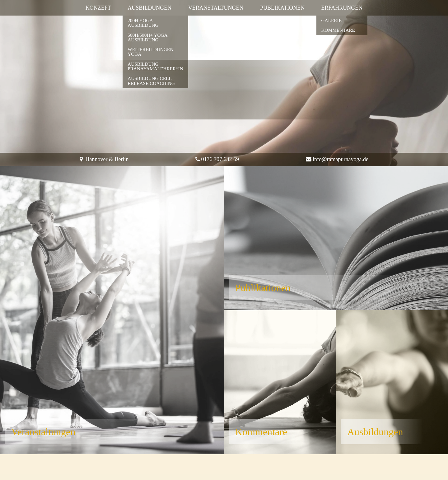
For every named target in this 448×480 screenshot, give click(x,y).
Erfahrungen (342, 8)
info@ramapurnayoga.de (341, 159)
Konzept (98, 8)
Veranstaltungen (216, 8)
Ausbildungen (149, 8)
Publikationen (282, 8)
